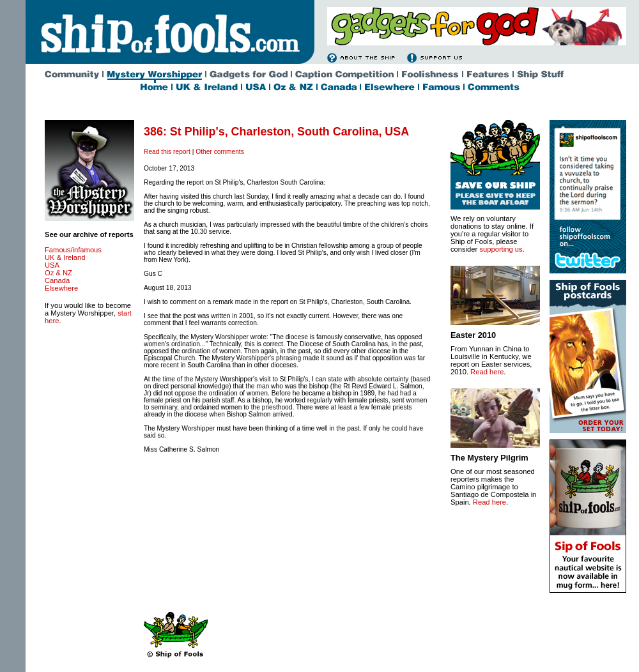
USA (52, 265)
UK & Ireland (65, 257)
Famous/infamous (73, 250)
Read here (487, 372)
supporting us (501, 249)
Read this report (167, 152)
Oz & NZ (58, 273)
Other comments (220, 152)
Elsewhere (61, 288)
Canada (57, 280)
